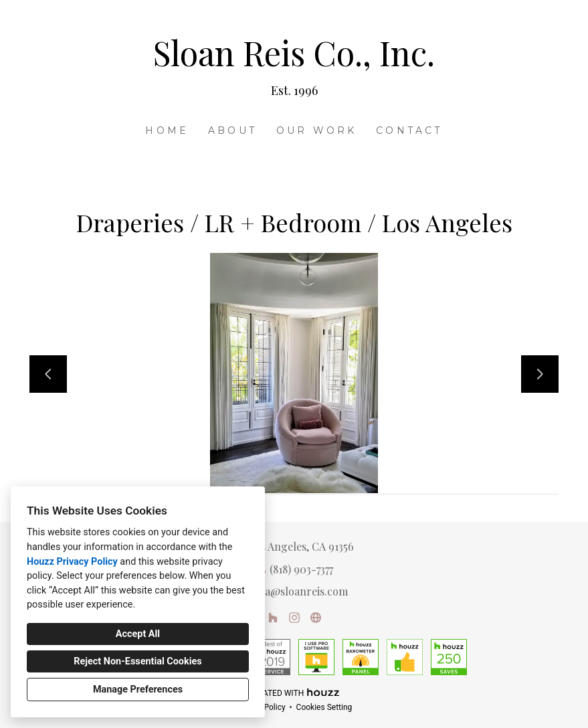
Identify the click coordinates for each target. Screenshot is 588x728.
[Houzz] (273, 618)
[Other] (316, 618)
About (232, 130)
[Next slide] (540, 374)
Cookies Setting (324, 707)
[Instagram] (294, 618)
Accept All (138, 634)
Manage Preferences (138, 690)
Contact (409, 130)
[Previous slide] (48, 374)
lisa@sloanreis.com (301, 591)
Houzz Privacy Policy (72, 562)
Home (167, 130)
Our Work (317, 130)
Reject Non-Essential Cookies (137, 661)
